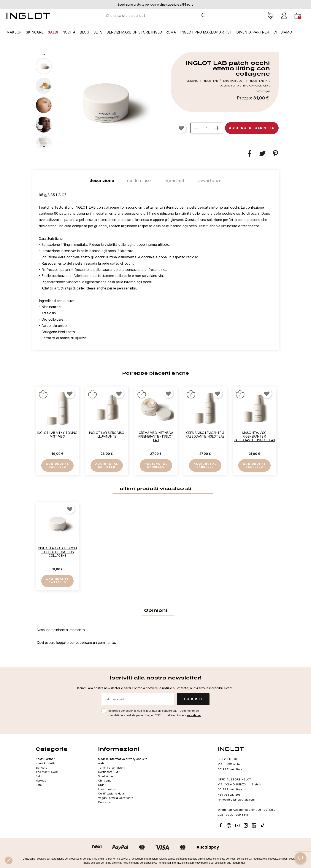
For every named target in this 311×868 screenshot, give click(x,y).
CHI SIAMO (283, 32)
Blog (84, 32)
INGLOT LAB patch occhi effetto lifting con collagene (57, 552)
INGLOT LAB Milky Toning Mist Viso (57, 435)
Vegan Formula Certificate (116, 798)
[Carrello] (298, 16)
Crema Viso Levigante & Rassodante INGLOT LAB (205, 435)
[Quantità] (207, 128)
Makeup (14, 32)
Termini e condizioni (112, 767)
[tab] (155, 268)
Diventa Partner (253, 32)
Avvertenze (210, 181)
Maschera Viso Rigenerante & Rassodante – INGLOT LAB (254, 436)
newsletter (194, 715)
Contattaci (105, 802)
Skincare (35, 32)
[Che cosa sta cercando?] (152, 16)
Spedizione (106, 776)
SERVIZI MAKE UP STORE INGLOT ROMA (141, 32)
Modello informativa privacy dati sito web (123, 761)
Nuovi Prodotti (45, 763)
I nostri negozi (108, 789)
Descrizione (102, 181)
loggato (63, 643)
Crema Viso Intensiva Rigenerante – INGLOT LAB (156, 436)
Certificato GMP (109, 772)
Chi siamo (105, 780)
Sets (98, 32)
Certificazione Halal (111, 793)
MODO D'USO (139, 181)
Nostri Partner (45, 759)
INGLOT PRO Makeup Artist (206, 32)
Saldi (53, 32)
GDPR (102, 785)
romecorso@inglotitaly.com (236, 799)
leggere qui (238, 863)
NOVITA (69, 32)
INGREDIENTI (175, 181)
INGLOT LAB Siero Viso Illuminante (107, 435)
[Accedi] (284, 16)
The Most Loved (47, 772)
